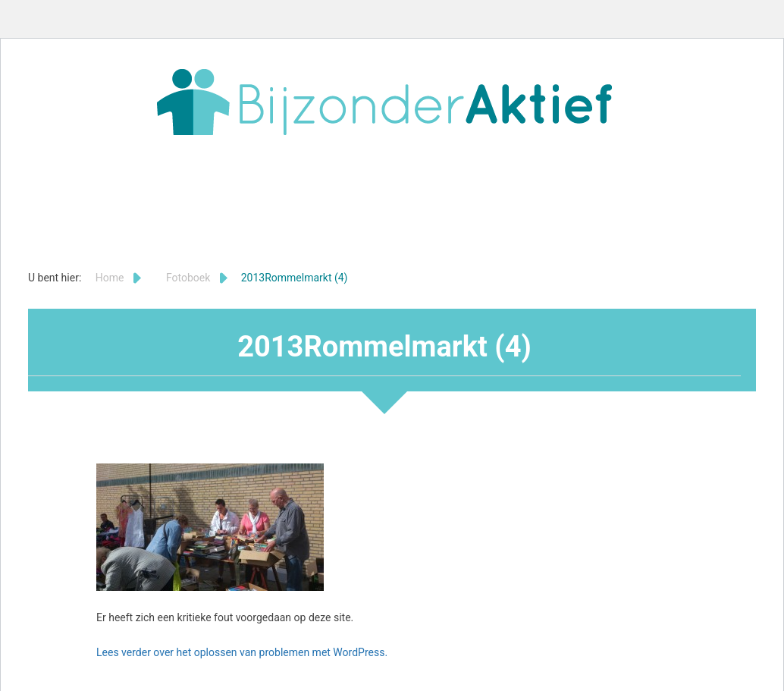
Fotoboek (188, 278)
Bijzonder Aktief (384, 102)
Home (110, 278)
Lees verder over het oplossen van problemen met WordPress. (242, 652)
